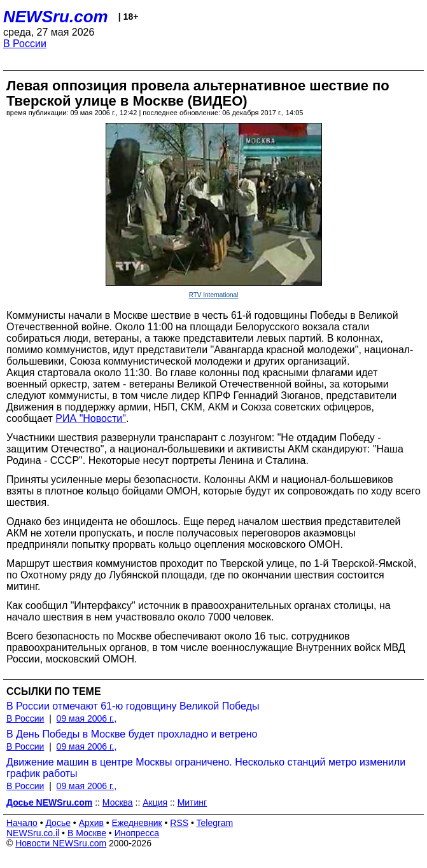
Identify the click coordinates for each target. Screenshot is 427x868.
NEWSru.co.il (33, 833)
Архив (91, 823)
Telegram (215, 823)
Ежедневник (137, 823)
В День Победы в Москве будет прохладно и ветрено (132, 734)
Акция (155, 802)
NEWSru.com (56, 17)
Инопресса (137, 833)
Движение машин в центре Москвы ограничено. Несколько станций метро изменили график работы (206, 768)
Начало (22, 823)
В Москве (87, 833)
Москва (118, 802)
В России (25, 44)
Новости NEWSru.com (61, 843)
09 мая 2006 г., (87, 718)
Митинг (192, 802)
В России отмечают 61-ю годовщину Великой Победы (133, 706)
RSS (179, 823)
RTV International (214, 295)
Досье (58, 823)
